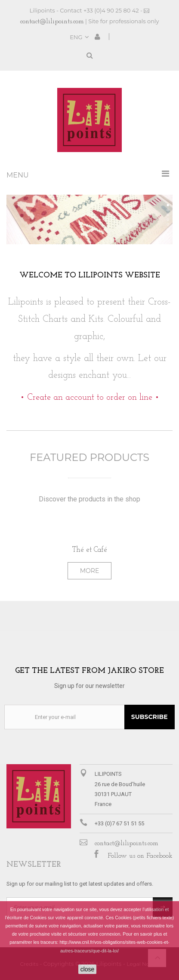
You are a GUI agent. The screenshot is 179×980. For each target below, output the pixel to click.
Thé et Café (90, 550)
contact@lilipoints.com (52, 22)
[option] (89, 553)
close (88, 969)
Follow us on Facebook (140, 856)
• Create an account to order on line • (90, 398)
